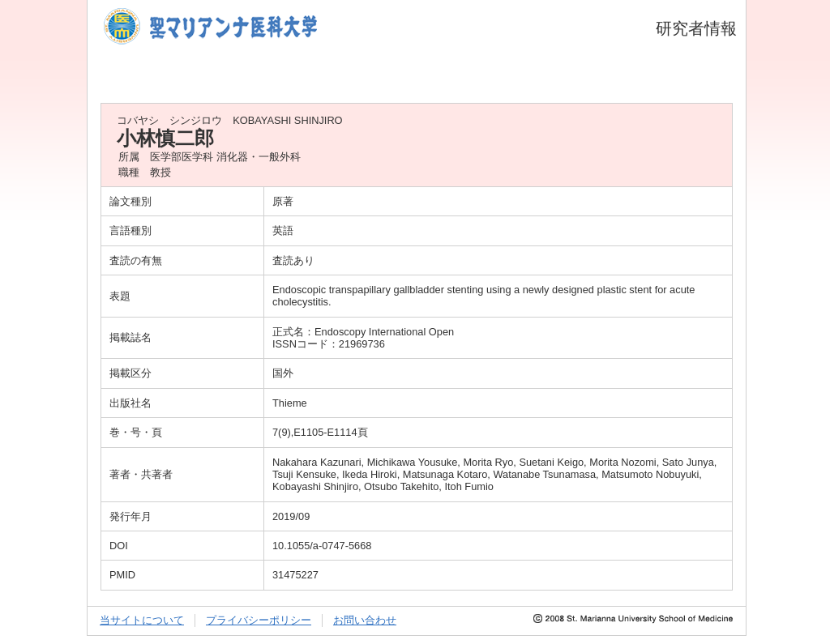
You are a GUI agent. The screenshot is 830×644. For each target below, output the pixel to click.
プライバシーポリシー (259, 620)
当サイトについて (142, 620)
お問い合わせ (365, 620)
